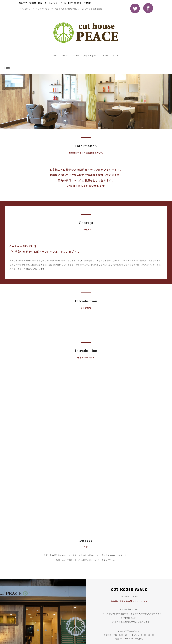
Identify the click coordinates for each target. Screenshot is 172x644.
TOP (55, 56)
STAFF (65, 56)
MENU (76, 56)
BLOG (116, 56)
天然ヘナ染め (90, 56)
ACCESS (104, 56)
